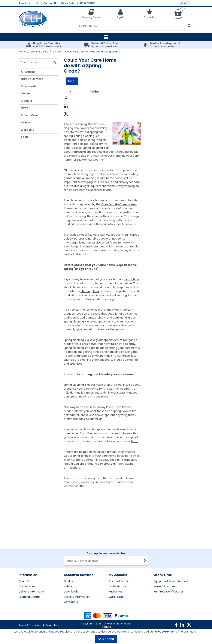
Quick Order (68, 3)
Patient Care (29, 115)
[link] (66, 99)
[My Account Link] (121, 14)
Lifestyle (26, 101)
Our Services (27, 587)
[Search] (131, 26)
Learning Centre (29, 597)
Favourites (116, 592)
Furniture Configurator (168, 592)
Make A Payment (165, 587)
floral (135, 441)
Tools (25, 137)
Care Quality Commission (119, 204)
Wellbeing (28, 130)
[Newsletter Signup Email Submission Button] (145, 561)
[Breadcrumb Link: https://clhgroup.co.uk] (22, 52)
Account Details (119, 581)
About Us (24, 3)
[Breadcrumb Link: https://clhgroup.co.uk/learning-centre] (39, 52)
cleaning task (90, 291)
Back (72, 81)
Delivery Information (32, 592)
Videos (26, 123)
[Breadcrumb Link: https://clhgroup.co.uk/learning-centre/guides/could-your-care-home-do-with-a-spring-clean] (92, 52)
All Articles (28, 72)
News (24, 108)
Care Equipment (32, 79)
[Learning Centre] (91, 14)
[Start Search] (190, 26)
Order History (117, 587)
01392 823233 (87, 3)
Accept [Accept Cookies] (106, 639)
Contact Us (50, 3)
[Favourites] (150, 14)
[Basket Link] (179, 14)
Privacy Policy (53, 625)
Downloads (29, 86)
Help (37, 3)
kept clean (132, 279)
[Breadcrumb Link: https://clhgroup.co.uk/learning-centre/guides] (57, 52)
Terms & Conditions (30, 625)
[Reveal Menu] (106, 37)
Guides (26, 94)
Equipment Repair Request (171, 581)
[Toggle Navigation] (106, 37)
